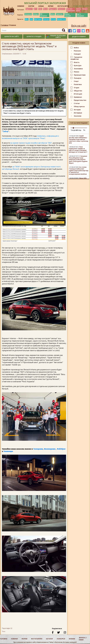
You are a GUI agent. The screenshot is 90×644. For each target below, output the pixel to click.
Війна (27, 19)
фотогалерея (37, 639)
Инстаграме (50, 449)
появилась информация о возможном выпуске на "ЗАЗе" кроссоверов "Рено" (30, 137)
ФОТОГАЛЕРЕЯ (63, 6)
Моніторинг (38, 19)
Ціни (31, 19)
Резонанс (77, 51)
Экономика (78, 69)
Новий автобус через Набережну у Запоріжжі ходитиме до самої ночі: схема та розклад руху (79, 139)
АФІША (41, 6)
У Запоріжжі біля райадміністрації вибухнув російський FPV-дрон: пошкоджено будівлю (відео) (78, 160)
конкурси (61, 639)
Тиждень (74, 130)
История (77, 110)
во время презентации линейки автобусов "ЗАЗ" (31, 143)
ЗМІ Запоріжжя (43, 15)
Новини (13, 25)
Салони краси (79, 10)
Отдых (77, 88)
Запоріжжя (28, 14)
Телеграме (38, 449)
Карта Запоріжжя (80, 15)
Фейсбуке (61, 449)
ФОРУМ (31, 6)
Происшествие (80, 75)
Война (76, 48)
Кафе (40, 9)
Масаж (45, 9)
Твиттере (8, 451)
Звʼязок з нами (83, 639)
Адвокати (29, 9)
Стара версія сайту (81, 6)
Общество (78, 91)
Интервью (78, 113)
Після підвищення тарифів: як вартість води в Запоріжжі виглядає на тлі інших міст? (78, 149)
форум (24, 639)
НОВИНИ (21, 6)
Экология (78, 116)
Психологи (61, 9)
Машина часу (61, 19)
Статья (77, 103)
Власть (77, 62)
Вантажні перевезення (71, 10)
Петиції (53, 19)
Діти (35, 9)
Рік (84, 130)
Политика (78, 84)
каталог (50, 639)
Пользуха (46, 19)
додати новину (79, 37)
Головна (4, 25)
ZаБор (6, 131)
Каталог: (21, 10)
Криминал (78, 97)
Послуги (85, 9)
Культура (78, 65)
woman (72, 639)
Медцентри (53, 9)
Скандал (77, 54)
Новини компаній (68, 15)
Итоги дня (78, 94)
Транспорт (60, 14)
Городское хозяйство (76, 58)
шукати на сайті (12, 36)
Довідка (36, 14)
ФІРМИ (51, 6)
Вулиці (53, 14)
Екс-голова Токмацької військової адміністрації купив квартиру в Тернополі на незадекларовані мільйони (79, 171)
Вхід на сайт (79, 26)
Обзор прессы (79, 106)
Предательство (80, 100)
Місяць (79, 130)
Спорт (76, 81)
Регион (77, 72)
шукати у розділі (34, 36)
